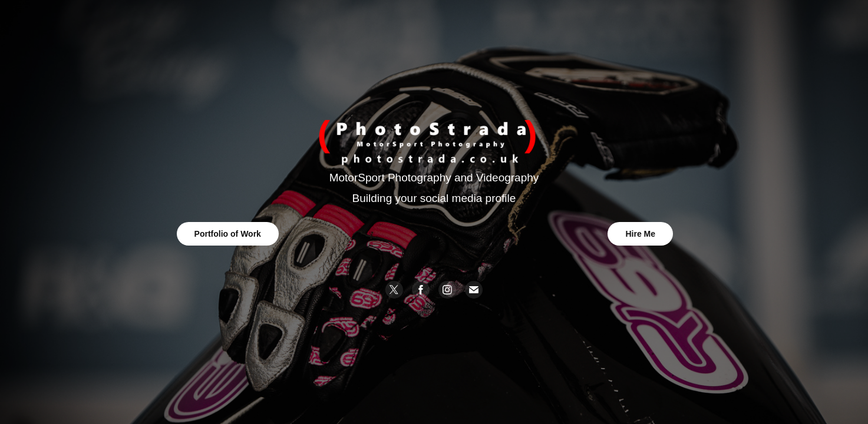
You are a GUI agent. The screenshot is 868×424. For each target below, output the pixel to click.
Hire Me (640, 234)
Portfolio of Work (228, 234)
